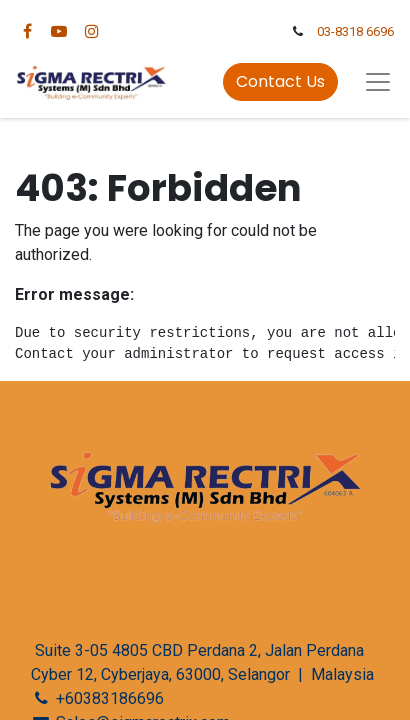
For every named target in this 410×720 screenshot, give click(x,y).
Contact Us (280, 81)
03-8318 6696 (355, 31)
